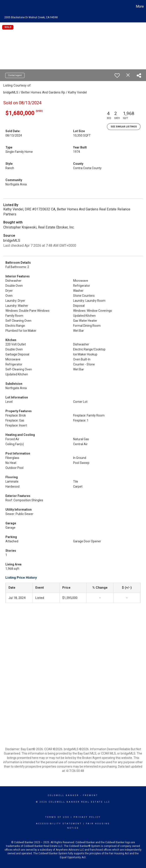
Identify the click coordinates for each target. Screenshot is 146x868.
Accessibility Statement (59, 824)
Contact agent (15, 75)
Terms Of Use (57, 817)
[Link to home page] (6, 7)
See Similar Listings (124, 127)
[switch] (117, 75)
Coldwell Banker (63, 795)
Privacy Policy (87, 817)
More (140, 6)
